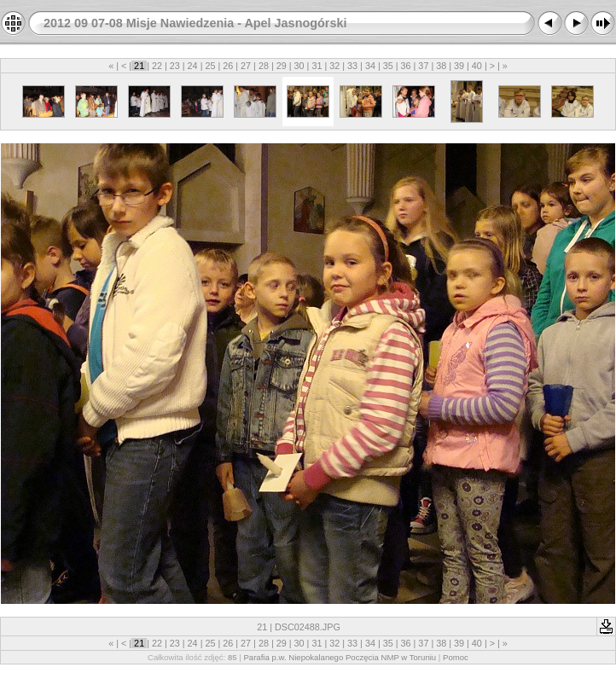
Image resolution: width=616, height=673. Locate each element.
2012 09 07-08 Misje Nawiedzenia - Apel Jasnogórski (195, 23)
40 (477, 66)
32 (334, 66)
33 (352, 66)
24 (193, 66)
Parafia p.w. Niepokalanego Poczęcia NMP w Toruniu (340, 657)
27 (246, 66)
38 (441, 66)
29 (282, 66)
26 (228, 66)
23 (175, 66)
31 (317, 66)
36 (406, 66)
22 (157, 66)
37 (423, 66)
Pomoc (456, 657)
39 (459, 66)
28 (264, 66)
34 (370, 66)
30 (299, 66)
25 (210, 66)
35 (388, 66)
